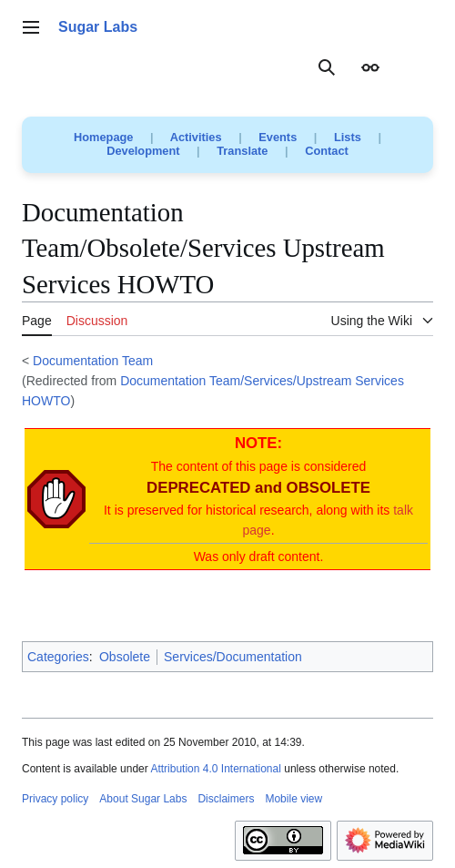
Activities (196, 137)
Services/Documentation (233, 657)
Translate (242, 151)
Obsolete (125, 657)
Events (278, 137)
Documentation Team (93, 361)
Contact (327, 151)
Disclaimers (226, 799)
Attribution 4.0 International (215, 769)
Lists (348, 137)
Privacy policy (55, 799)
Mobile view (293, 799)
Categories (58, 657)
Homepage (103, 137)
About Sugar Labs (143, 799)
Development (143, 151)
